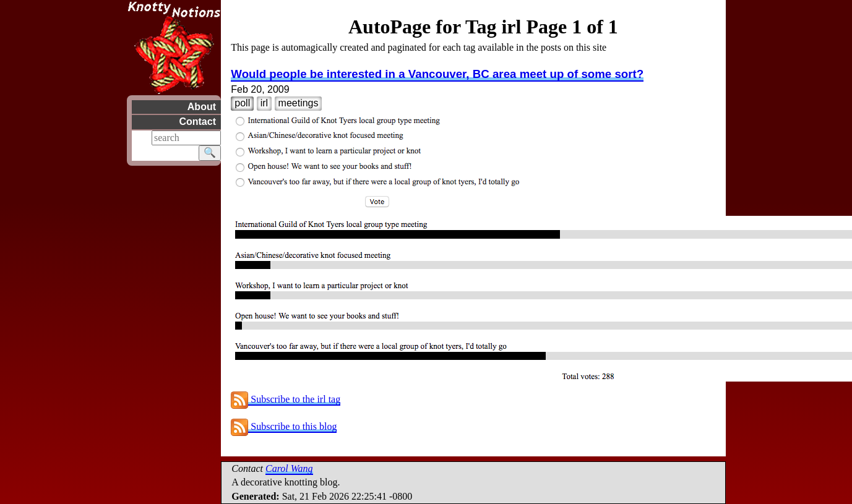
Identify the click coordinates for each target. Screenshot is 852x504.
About (201, 107)
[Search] (186, 138)
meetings (299, 103)
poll (242, 103)
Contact (197, 122)
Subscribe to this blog (284, 426)
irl (264, 103)
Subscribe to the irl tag (286, 399)
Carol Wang (289, 468)
